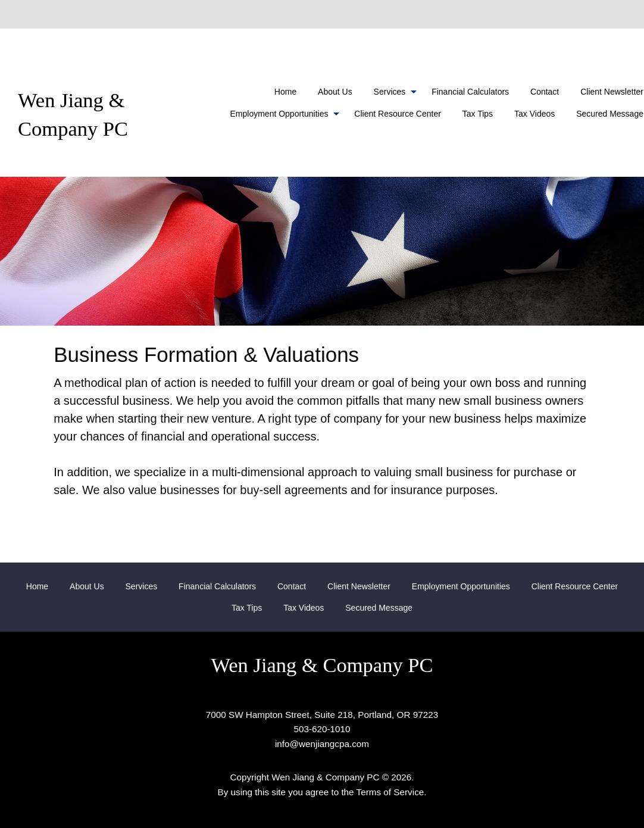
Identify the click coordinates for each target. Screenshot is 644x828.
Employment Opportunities (279, 114)
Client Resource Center (398, 114)
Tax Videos (534, 114)
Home (285, 92)
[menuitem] (285, 92)
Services (390, 92)
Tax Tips (478, 114)
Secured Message (379, 608)
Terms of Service (390, 792)
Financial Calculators (470, 92)
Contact (545, 92)
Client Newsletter (359, 586)
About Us (335, 92)
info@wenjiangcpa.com (322, 744)
